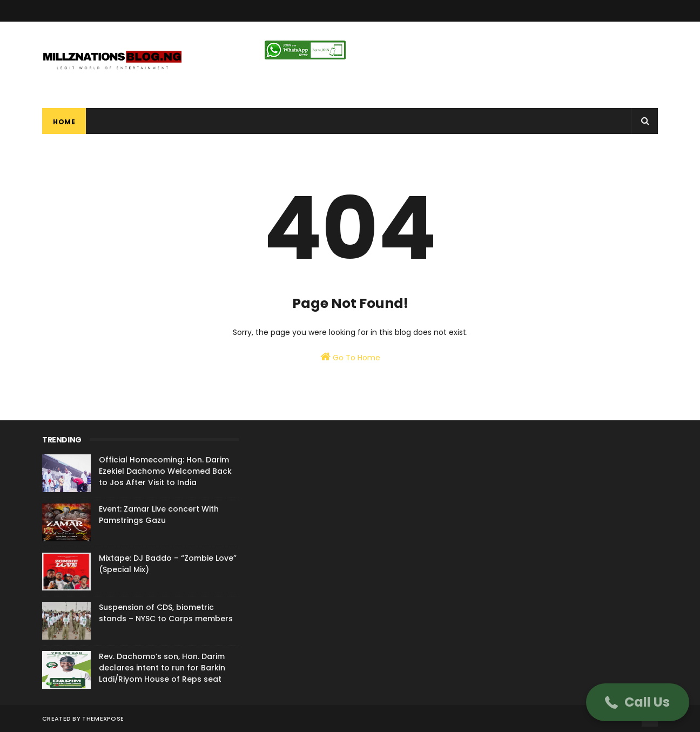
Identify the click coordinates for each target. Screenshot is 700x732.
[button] (638, 702)
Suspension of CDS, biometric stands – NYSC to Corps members (166, 613)
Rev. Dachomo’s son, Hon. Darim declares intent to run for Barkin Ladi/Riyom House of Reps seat (162, 668)
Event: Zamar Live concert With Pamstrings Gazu (159, 515)
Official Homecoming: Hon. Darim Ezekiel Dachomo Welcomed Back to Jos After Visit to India (165, 471)
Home (64, 122)
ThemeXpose (103, 718)
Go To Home (350, 357)
